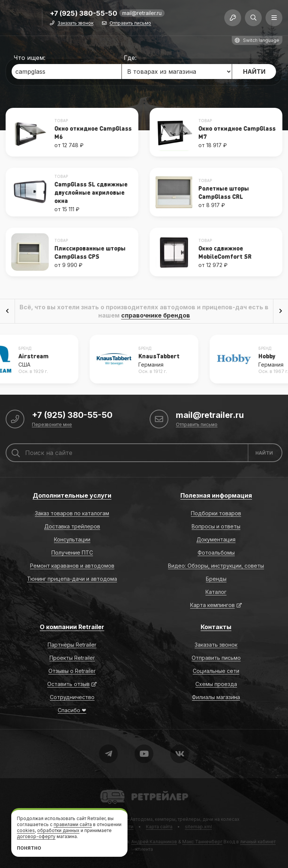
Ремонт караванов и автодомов (72, 566)
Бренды (216, 579)
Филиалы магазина (216, 697)
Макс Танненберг (202, 842)
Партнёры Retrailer (72, 645)
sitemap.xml (198, 827)
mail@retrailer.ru (142, 13)
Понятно (29, 848)
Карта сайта (159, 827)
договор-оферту (36, 836)
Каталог (216, 592)
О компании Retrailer (72, 627)
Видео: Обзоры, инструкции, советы (216, 566)
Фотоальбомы (216, 553)
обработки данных (58, 830)
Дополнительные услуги (72, 495)
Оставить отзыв (68, 684)
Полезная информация (216, 495)
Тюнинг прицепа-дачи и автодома (72, 579)
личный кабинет (258, 842)
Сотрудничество (72, 697)
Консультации (72, 539)
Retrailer (109, 789)
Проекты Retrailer (72, 658)
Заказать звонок (75, 23)
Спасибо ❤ (72, 710)
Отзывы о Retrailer (72, 671)
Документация (216, 539)
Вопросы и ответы (216, 526)
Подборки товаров (216, 513)
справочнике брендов (156, 315)
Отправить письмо (130, 23)
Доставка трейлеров (72, 526)
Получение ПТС (72, 553)
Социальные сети (216, 671)
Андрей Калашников (154, 842)
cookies (26, 830)
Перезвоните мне (52, 425)
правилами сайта (73, 824)
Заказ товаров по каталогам (72, 513)
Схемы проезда (216, 684)
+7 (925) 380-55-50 (84, 14)
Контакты (216, 627)
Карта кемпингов (212, 605)
